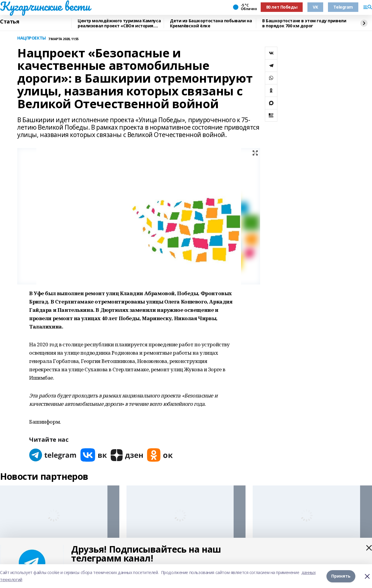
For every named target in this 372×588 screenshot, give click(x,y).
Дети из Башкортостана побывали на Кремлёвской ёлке (211, 23)
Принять (341, 576)
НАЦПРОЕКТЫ (32, 38)
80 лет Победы (282, 7)
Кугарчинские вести (45, 6)
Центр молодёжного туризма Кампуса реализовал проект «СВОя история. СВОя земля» (119, 23)
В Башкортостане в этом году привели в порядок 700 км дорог (304, 23)
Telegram (343, 7)
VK (315, 7)
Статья (10, 22)
